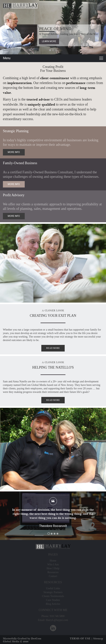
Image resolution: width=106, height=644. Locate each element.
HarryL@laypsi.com (57, 620)
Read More (53, 348)
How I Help (53, 568)
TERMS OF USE (80, 638)
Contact (53, 576)
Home (53, 561)
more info (14, 152)
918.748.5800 (57, 616)
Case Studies (53, 600)
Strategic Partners (53, 592)
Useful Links (53, 588)
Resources (53, 572)
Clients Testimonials (53, 596)
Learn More (49, 41)
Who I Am (53, 565)
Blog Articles (53, 604)
